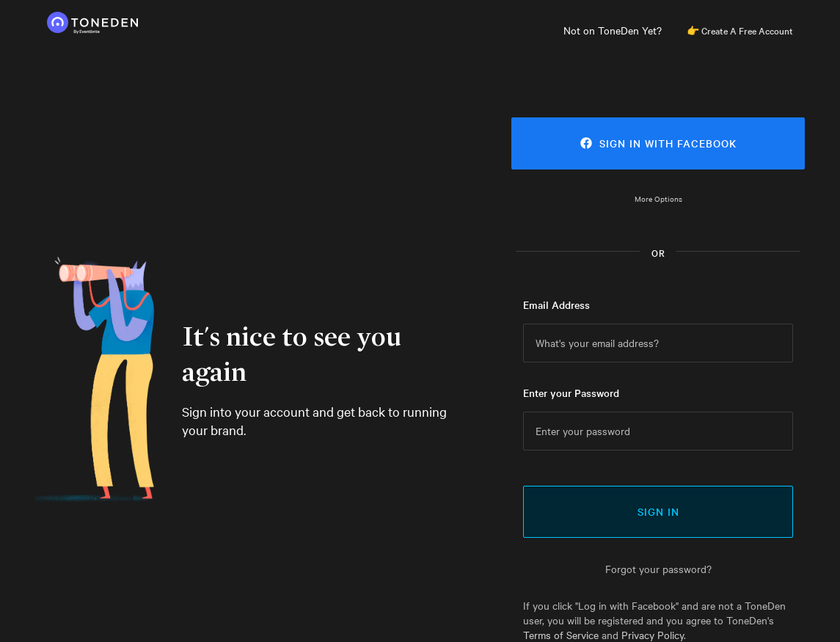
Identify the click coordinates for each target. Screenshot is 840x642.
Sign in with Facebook (658, 143)
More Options (658, 198)
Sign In (658, 511)
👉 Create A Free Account (740, 30)
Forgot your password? (658, 569)
